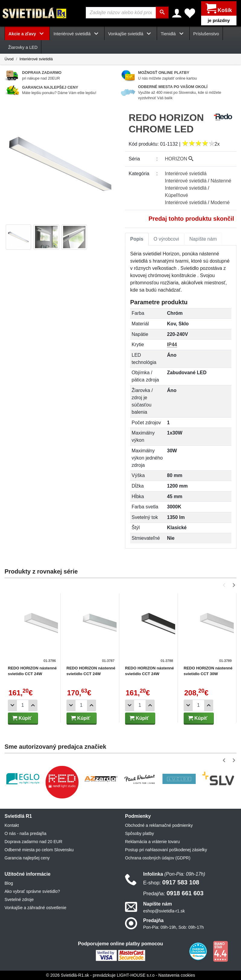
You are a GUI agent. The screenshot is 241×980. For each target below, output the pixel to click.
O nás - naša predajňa (26, 833)
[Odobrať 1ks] (12, 705)
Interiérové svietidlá (36, 59)
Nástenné (221, 181)
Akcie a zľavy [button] (27, 34)
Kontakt (12, 825)
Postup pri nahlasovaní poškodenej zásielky (166, 850)
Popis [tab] (137, 239)
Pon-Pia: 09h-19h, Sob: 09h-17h (174, 927)
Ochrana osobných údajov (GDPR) (158, 858)
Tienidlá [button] (173, 34)
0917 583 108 (171, 883)
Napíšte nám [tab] (203, 239)
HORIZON (179, 159)
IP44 (172, 345)
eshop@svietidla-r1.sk (164, 911)
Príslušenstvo (206, 34)
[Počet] (23, 705)
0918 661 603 (173, 893)
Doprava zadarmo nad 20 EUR (33, 842)
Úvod (9, 59)
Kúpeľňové (177, 195)
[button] (225, 585)
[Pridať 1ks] (33, 705)
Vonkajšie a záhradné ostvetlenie (35, 908)
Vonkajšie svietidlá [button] (131, 34)
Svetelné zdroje (19, 900)
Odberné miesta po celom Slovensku (39, 850)
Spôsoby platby (140, 833)
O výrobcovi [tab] (166, 239)
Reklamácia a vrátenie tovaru (152, 842)
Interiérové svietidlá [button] (77, 34)
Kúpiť (22, 718)
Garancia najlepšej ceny (27, 858)
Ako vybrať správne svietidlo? (32, 892)
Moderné (220, 202)
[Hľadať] (162, 13)
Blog (9, 884)
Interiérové (186, 174)
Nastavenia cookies (177, 975)
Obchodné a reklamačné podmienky (159, 825)
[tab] (137, 239)
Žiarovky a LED (23, 47)
